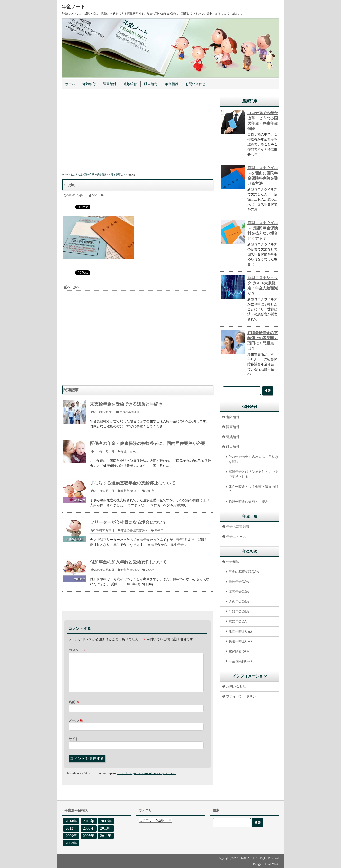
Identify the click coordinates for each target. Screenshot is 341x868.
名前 (74, 702)
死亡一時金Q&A (240, 631)
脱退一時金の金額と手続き (248, 502)
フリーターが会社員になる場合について (128, 522)
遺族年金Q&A (130, 491)
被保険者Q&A (239, 651)
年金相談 (171, 84)
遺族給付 (130, 84)
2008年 (71, 843)
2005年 (89, 836)
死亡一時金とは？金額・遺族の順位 (253, 489)
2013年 (106, 828)
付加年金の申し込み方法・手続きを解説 (253, 459)
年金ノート (73, 7)
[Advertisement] (137, 132)
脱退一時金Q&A (240, 641)
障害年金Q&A (239, 592)
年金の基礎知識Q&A (134, 530)
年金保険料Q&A (240, 661)
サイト (74, 739)
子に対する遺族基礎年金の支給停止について (133, 483)
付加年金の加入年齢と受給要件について (128, 562)
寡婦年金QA (238, 622)
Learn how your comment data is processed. (147, 773)
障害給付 (110, 84)
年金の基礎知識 (130, 412)
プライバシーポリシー (243, 696)
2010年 (89, 821)
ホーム (70, 84)
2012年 (71, 828)
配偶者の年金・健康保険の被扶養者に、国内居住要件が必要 (148, 443)
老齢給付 (89, 84)
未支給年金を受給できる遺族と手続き (126, 404)
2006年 (150, 570)
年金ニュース (130, 452)
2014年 (71, 821)
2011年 (150, 491)
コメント (77, 650)
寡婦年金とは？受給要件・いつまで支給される (253, 474)
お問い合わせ (195, 84)
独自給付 (151, 84)
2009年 (159, 530)
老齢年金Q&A (239, 582)
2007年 (106, 821)
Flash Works (272, 864)
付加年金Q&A (130, 570)
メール (76, 721)
